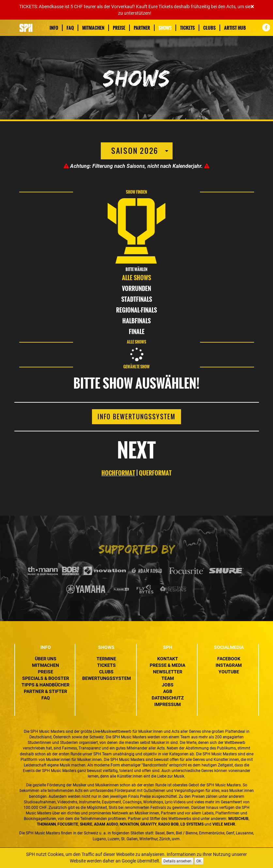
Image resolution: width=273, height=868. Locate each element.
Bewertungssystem (106, 678)
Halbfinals (136, 321)
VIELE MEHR (224, 824)
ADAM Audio (106, 824)
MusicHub (238, 819)
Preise (119, 28)
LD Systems (192, 824)
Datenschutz (168, 698)
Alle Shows (136, 278)
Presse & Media (167, 665)
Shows (165, 28)
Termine (106, 659)
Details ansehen (177, 861)
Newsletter (168, 672)
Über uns (46, 659)
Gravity (148, 824)
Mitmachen (93, 28)
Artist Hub (235, 28)
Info (54, 28)
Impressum (167, 704)
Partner (142, 28)
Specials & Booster (46, 678)
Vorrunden (136, 288)
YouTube (229, 672)
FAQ (70, 28)
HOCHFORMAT (118, 473)
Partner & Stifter (45, 691)
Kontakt (168, 659)
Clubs (209, 28)
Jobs (168, 685)
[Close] (252, 7)
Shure (86, 824)
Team (168, 678)
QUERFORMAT (155, 473)
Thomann (46, 824)
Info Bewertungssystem (136, 417)
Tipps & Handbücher (45, 685)
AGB (168, 691)
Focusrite (68, 824)
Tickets (187, 28)
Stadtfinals (137, 299)
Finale (137, 331)
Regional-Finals (136, 310)
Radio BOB (168, 824)
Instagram (229, 665)
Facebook (229, 659)
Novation (129, 824)
